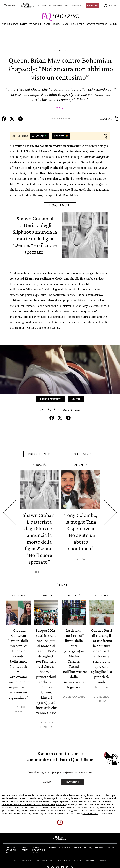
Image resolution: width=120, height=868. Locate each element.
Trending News (10, 24)
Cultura (114, 24)
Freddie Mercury (50, 399)
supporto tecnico (90, 814)
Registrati (73, 782)
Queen (76, 399)
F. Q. (62, 108)
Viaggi (66, 24)
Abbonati (92, 5)
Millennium (57, 5)
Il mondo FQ (76, 5)
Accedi (47, 782)
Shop (66, 5)
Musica (57, 24)
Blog (49, 5)
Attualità (60, 51)
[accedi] (110, 5)
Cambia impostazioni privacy (38, 850)
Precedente (39, 454)
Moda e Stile (78, 24)
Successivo (81, 454)
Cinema (47, 24)
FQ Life (24, 24)
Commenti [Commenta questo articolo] (109, 119)
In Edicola (42, 5)
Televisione (35, 24)
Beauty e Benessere (97, 24)
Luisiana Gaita (75, 697)
